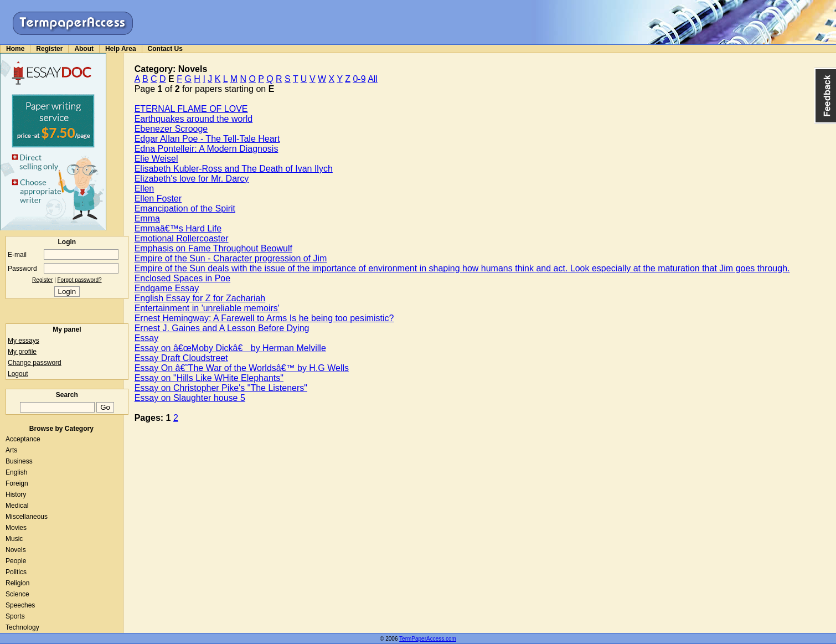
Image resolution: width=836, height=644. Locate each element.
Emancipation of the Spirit (185, 208)
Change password (35, 363)
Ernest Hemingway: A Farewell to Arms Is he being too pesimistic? (264, 318)
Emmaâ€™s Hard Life (178, 228)
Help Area (121, 49)
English (16, 472)
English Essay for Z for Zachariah (200, 298)
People (16, 561)
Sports (15, 616)
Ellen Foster (158, 199)
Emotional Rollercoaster (182, 238)
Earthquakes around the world (193, 119)
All (373, 79)
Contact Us (165, 49)
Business (19, 461)
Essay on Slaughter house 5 (190, 398)
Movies (16, 528)
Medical (17, 506)
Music (14, 539)
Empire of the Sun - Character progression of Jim (231, 258)
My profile (22, 352)
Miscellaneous (27, 517)
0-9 (359, 79)
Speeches (20, 605)
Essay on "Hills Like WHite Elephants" (209, 378)
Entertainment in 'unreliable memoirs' (207, 308)
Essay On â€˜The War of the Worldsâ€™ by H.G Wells (242, 368)
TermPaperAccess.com (428, 639)
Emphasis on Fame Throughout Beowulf (213, 248)
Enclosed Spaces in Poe (182, 278)
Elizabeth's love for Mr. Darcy (192, 179)
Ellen (145, 189)
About (84, 49)
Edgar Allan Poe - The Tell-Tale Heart (207, 139)
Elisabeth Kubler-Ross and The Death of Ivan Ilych (234, 169)
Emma (147, 218)
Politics (16, 572)
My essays (24, 341)
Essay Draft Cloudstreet (181, 358)
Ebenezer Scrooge (171, 129)
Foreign (17, 483)
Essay (147, 338)
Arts (11, 450)
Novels (16, 550)
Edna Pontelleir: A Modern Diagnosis (207, 149)
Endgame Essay (167, 288)
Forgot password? (80, 280)
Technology (22, 627)
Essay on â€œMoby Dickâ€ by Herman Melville (230, 348)
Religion (17, 583)
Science (17, 594)
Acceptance (23, 439)
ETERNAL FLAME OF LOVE (191, 109)
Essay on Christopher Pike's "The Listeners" (221, 388)
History (16, 494)
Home (15, 49)
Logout (18, 374)
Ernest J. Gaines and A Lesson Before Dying (222, 328)
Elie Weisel (156, 159)
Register (49, 49)
